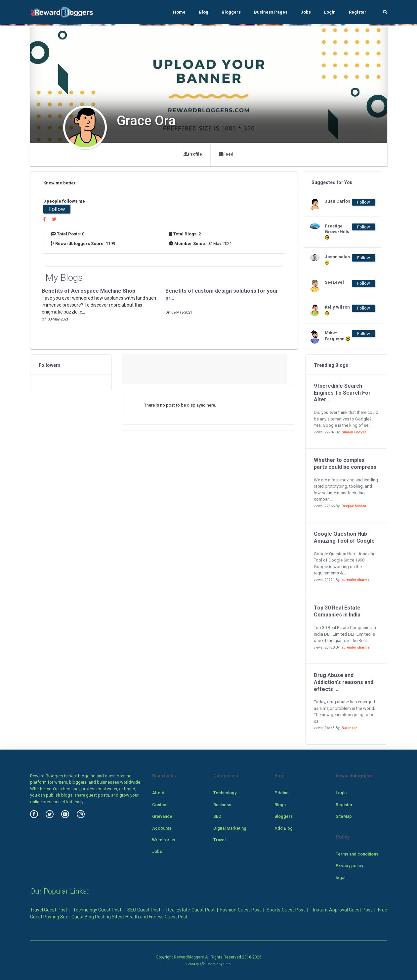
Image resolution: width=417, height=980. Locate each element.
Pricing (282, 793)
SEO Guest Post (144, 910)
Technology (225, 793)
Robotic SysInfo (215, 964)
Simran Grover (354, 432)
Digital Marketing (230, 828)
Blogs (280, 805)
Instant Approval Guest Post (343, 910)
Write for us (164, 840)
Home (179, 12)
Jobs (306, 12)
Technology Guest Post (97, 910)
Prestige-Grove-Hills (337, 232)
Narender (349, 728)
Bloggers (231, 12)
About (158, 793)
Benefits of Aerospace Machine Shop (88, 291)
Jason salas (337, 260)
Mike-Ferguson (337, 336)
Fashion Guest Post (240, 910)
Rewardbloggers (189, 957)
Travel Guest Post (49, 910)
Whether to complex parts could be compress (345, 464)
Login (330, 12)
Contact (160, 805)
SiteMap (344, 816)
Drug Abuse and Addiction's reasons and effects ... (344, 682)
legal (340, 878)
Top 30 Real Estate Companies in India (337, 611)
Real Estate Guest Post (190, 910)
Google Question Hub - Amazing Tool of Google (344, 537)
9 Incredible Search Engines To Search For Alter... (342, 393)
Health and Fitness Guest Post (156, 917)
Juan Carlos (337, 201)
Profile (193, 154)
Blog (204, 12)
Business (222, 805)
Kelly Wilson (337, 310)
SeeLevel (334, 282)
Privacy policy (349, 866)
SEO (217, 816)
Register (358, 12)
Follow (57, 209)
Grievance (162, 816)
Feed (226, 154)
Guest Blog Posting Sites (97, 917)
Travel (219, 840)
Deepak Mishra (354, 506)
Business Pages (271, 12)
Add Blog (284, 828)
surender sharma (355, 580)
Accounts (162, 828)
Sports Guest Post (286, 910)
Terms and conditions (357, 854)
